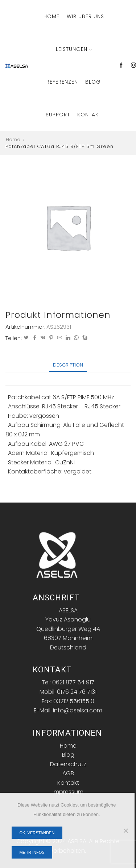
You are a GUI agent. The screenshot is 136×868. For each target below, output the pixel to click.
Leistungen (74, 49)
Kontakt (89, 115)
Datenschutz (68, 764)
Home (51, 16)
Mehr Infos (32, 852)
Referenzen (62, 82)
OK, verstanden (37, 833)
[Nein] (125, 831)
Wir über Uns (85, 16)
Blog (93, 82)
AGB (68, 773)
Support (58, 115)
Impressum (68, 792)
